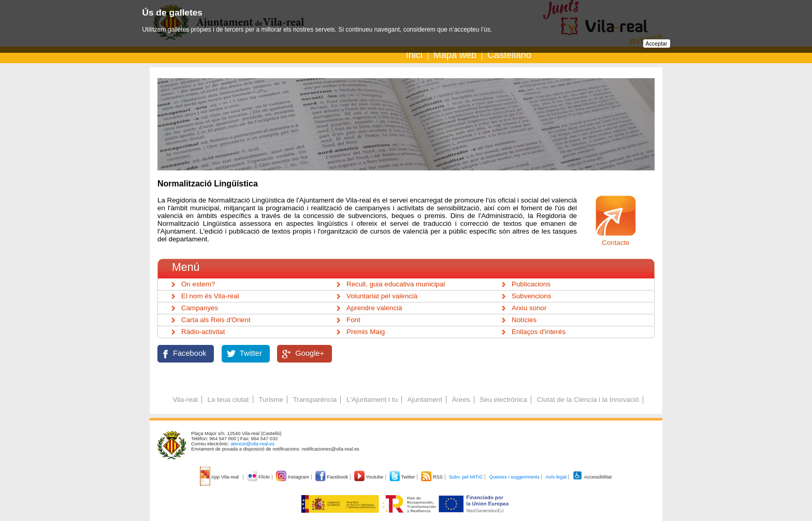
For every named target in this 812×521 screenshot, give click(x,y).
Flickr (259, 477)
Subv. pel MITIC (466, 477)
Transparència (315, 400)
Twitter (251, 353)
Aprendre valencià (374, 308)
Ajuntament (425, 400)
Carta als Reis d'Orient (216, 320)
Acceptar (657, 44)
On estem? (198, 284)
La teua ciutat (228, 400)
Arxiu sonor (529, 308)
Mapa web (455, 55)
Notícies (524, 320)
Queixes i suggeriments (514, 477)
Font (353, 320)
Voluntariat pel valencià (382, 296)
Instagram (293, 477)
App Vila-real (220, 477)
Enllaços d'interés (539, 332)
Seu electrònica (503, 400)
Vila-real (185, 400)
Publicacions (531, 284)
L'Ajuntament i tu (372, 400)
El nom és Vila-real (210, 296)
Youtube (369, 477)
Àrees (461, 400)
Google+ (310, 353)
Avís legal (556, 477)
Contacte (615, 243)
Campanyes (200, 308)
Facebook (190, 353)
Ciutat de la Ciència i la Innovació (588, 400)
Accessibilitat (592, 477)
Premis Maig (366, 332)
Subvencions (531, 296)
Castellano (509, 55)
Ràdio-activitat (203, 332)
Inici (414, 55)
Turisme (271, 400)
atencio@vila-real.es (252, 444)
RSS (432, 477)
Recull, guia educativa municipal (396, 284)
